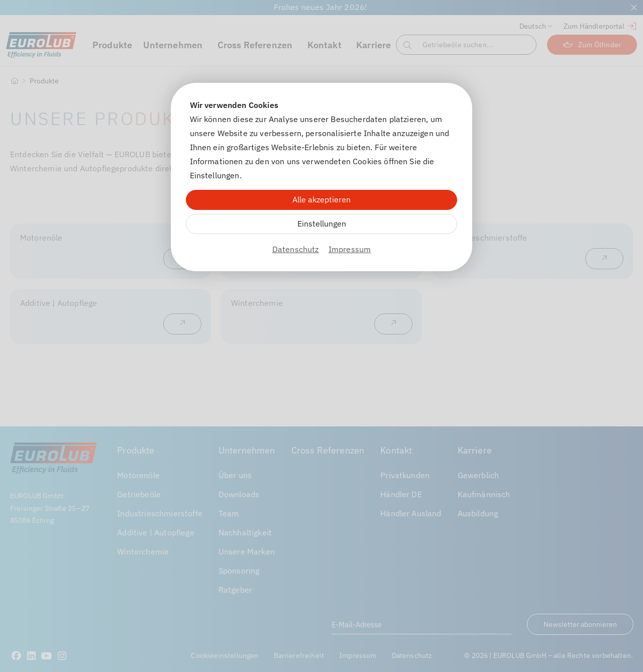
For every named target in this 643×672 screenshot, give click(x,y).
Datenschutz (296, 249)
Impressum (350, 249)
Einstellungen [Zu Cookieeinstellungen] (322, 223)
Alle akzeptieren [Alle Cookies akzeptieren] (321, 199)
